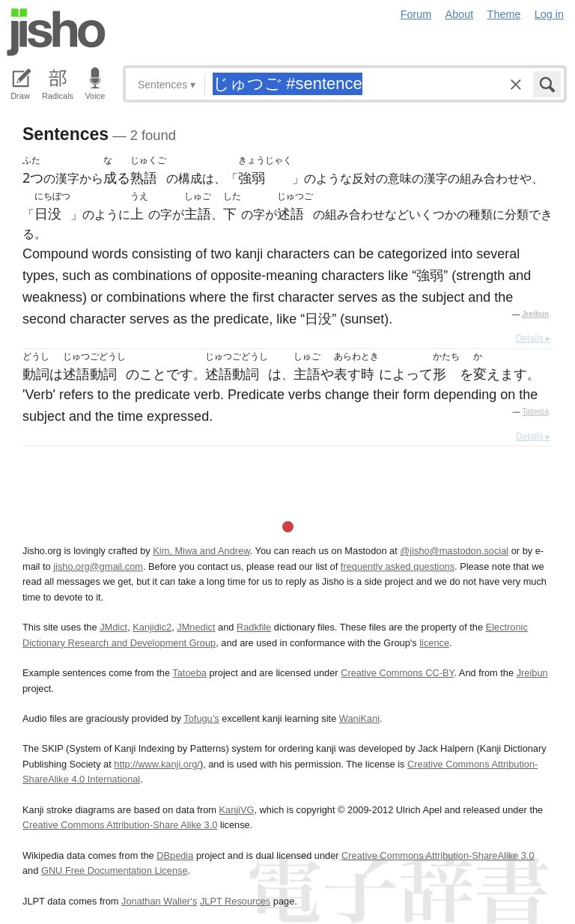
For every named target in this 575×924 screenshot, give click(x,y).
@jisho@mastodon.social (454, 551)
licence (434, 643)
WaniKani (359, 718)
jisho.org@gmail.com (98, 566)
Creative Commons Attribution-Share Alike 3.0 (120, 825)
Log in (549, 14)
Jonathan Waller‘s (159, 901)
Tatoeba (535, 411)
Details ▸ (533, 338)
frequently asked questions (398, 566)
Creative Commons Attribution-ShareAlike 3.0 (438, 855)
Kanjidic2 (152, 627)
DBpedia (175, 855)
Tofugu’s (201, 718)
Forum (416, 14)
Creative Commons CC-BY (397, 673)
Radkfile (254, 627)
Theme (504, 14)
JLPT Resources (235, 901)
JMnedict (196, 627)
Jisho (56, 32)
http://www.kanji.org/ (157, 764)
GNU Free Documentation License (115, 870)
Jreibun (535, 314)
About (460, 14)
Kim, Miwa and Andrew (201, 551)
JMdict (113, 627)
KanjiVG (236, 810)
